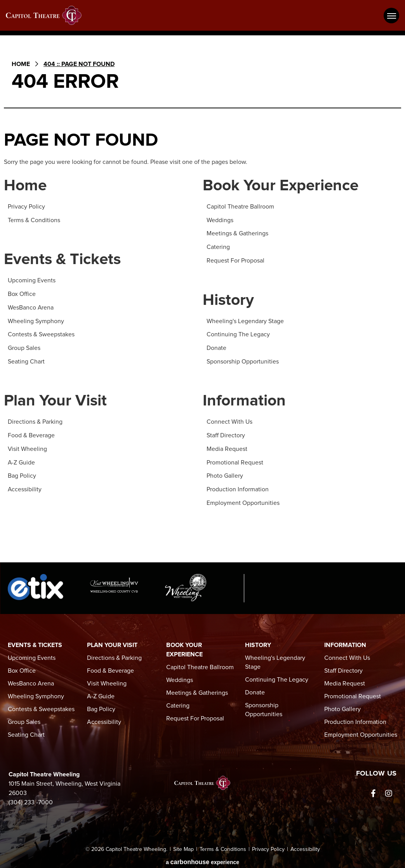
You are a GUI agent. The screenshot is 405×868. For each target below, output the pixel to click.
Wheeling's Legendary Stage (245, 320)
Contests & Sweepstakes (41, 333)
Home (21, 64)
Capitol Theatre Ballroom (240, 207)
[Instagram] (389, 790)
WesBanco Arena (31, 307)
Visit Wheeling (28, 447)
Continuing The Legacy (238, 333)
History (229, 300)
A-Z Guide (22, 460)
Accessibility (25, 486)
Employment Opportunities (243, 499)
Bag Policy (22, 473)
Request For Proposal (236, 260)
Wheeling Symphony (36, 320)
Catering (218, 247)
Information (245, 399)
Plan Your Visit (56, 399)
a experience (202, 858)
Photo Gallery (225, 473)
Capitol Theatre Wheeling (49, 15)
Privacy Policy (26, 207)
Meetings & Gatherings (237, 233)
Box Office (22, 294)
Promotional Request (235, 460)
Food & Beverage (31, 433)
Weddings (220, 220)
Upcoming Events (32, 280)
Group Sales (24, 346)
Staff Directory (226, 433)
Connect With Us (229, 420)
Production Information (238, 486)
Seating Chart (26, 360)
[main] (202, 302)
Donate (216, 346)
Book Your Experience (282, 186)
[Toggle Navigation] (391, 16)
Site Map (183, 845)
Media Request (227, 447)
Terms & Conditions (34, 220)
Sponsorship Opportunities (243, 360)
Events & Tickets (64, 260)
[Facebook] (373, 790)
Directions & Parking (35, 420)
